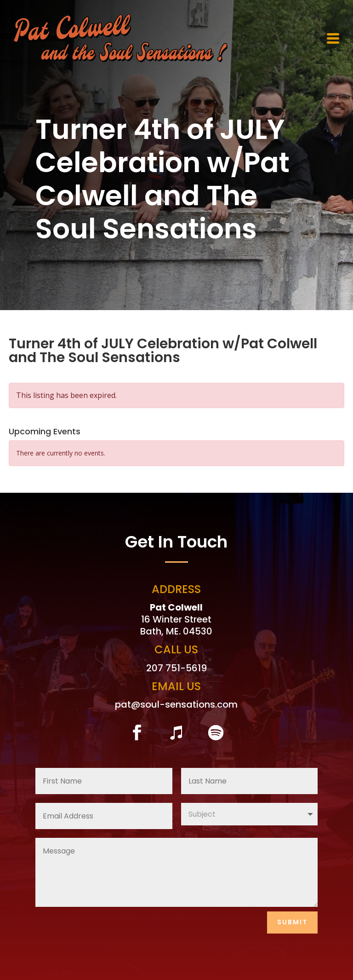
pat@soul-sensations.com (176, 704)
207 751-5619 (176, 668)
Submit (292, 922)
